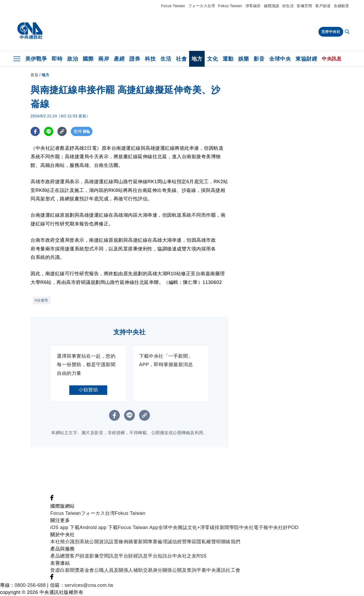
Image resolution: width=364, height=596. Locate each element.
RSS (202, 556)
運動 (228, 59)
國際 (88, 59)
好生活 (288, 6)
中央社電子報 (254, 527)
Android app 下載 (99, 527)
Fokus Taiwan (230, 6)
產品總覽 (60, 556)
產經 (119, 59)
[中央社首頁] (30, 31)
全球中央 (280, 59)
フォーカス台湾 (202, 6)
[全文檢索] (348, 32)
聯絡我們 (231, 542)
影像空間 (304, 6)
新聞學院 (229, 527)
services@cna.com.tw (89, 585)
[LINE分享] (49, 131)
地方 (197, 59)
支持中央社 (331, 32)
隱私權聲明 (209, 542)
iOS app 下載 (65, 527)
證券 (135, 59)
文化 (212, 59)
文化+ (194, 527)
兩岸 (104, 59)
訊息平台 (119, 556)
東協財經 (306, 59)
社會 (181, 59)
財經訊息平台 (143, 556)
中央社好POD (284, 527)
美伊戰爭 (36, 59)
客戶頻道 (323, 6)
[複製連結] (62, 131)
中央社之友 (185, 556)
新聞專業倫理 (153, 542)
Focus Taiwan (173, 6)
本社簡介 (60, 542)
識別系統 (80, 542)
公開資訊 (99, 542)
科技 (150, 59)
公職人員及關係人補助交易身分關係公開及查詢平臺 (150, 570)
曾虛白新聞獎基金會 (72, 570)
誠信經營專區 (182, 542)
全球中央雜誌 (173, 527)
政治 (73, 59)
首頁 (34, 75)
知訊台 (165, 556)
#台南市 (42, 300)
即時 (57, 59)
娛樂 (244, 59)
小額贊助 (88, 390)
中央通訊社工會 (223, 570)
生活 (166, 59)
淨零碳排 (253, 6)
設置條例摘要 (123, 542)
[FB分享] (35, 131)
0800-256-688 (30, 585)
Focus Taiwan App (138, 527)
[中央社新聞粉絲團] (52, 499)
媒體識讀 (272, 6)
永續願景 (341, 6)
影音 (259, 59)
